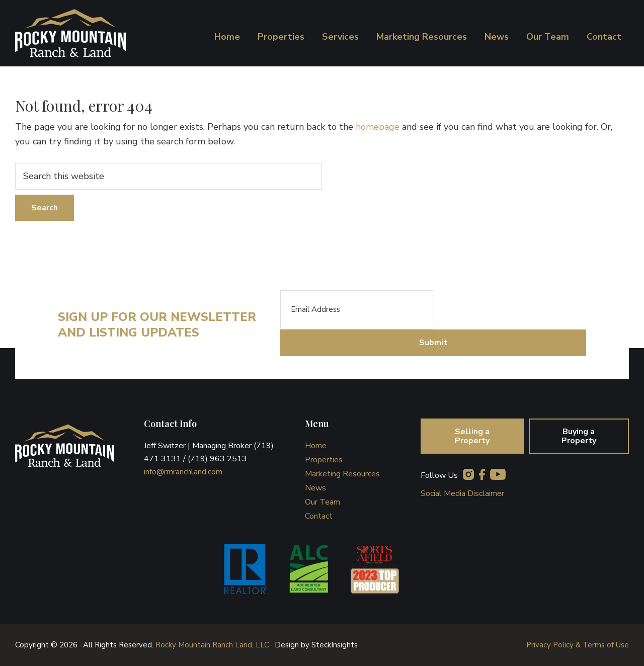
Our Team (323, 502)
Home (316, 446)
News (315, 488)
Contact (319, 516)
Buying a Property (579, 436)
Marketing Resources (342, 474)
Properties (324, 460)
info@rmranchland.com (183, 472)
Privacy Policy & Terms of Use (578, 645)
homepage (378, 127)
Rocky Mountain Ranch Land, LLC (212, 645)
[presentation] (510, 310)
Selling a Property (472, 436)
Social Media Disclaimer (462, 493)
